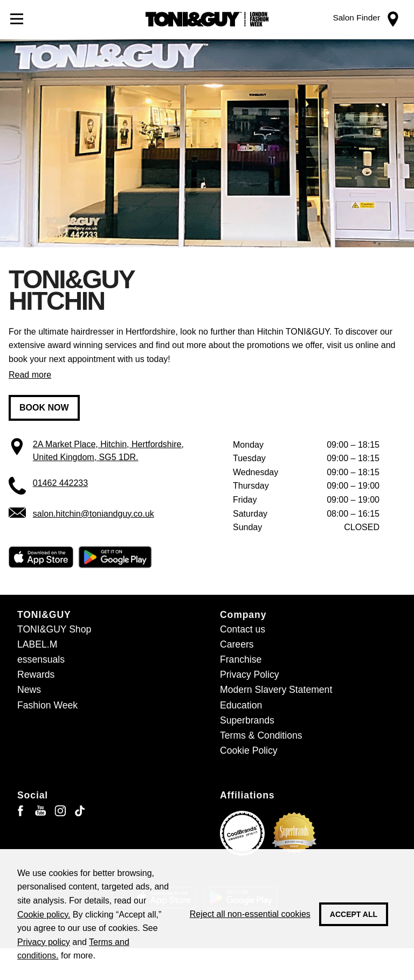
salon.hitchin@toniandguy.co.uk (94, 514)
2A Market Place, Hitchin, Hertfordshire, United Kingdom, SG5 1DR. (108, 451)
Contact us (243, 629)
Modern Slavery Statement (276, 690)
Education (241, 705)
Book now (44, 408)
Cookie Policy (249, 750)
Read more (30, 375)
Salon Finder (356, 18)
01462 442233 (60, 483)
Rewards (36, 675)
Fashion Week (47, 705)
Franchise (241, 659)
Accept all (354, 914)
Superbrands (247, 720)
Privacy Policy (250, 675)
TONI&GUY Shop (54, 629)
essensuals (41, 659)
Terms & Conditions (261, 735)
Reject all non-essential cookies (250, 914)
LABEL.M (37, 644)
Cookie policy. (44, 915)
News (29, 690)
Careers (237, 644)
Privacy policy (44, 942)
